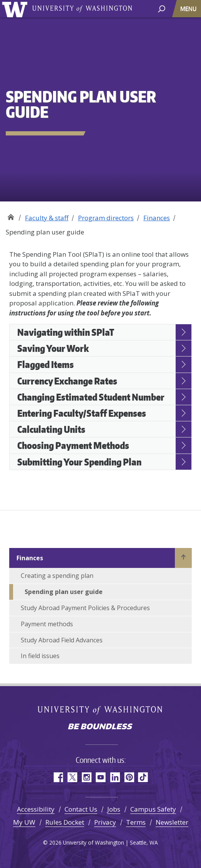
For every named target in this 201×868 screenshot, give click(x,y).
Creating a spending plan (57, 576)
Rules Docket (65, 822)
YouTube (100, 777)
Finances (157, 218)
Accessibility (36, 809)
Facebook (58, 777)
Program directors (106, 218)
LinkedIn (115, 777)
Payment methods (47, 624)
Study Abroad (11, 215)
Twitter (72, 777)
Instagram (86, 777)
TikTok (143, 777)
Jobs (114, 809)
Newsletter (172, 822)
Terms (136, 822)
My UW (24, 822)
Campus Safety (153, 809)
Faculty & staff (47, 218)
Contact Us (81, 809)
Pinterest (129, 777)
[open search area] (162, 8)
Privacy (105, 822)
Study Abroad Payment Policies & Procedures (85, 608)
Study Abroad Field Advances (62, 640)
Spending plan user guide (64, 592)
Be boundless (101, 727)
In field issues (40, 656)
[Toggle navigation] (189, 9)
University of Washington (16, 9)
